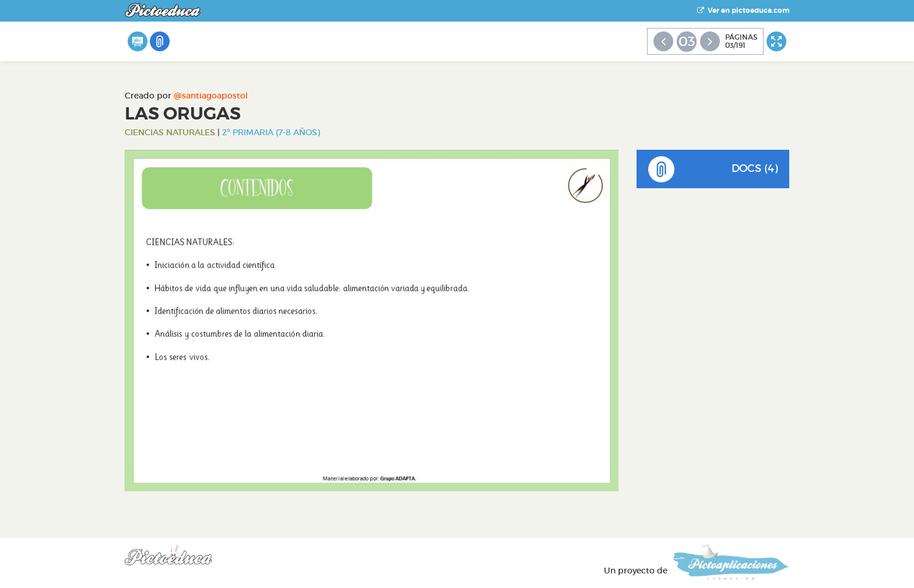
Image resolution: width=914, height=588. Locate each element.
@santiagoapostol (211, 96)
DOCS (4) (713, 169)
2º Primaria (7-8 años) (271, 132)
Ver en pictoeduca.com (743, 10)
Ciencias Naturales (170, 132)
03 (687, 41)
